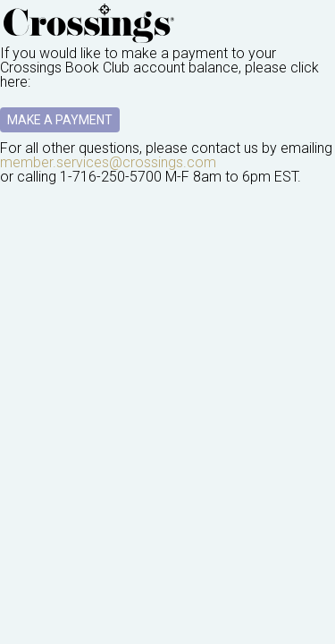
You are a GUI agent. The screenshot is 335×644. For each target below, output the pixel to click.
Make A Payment (60, 120)
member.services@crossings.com (108, 162)
